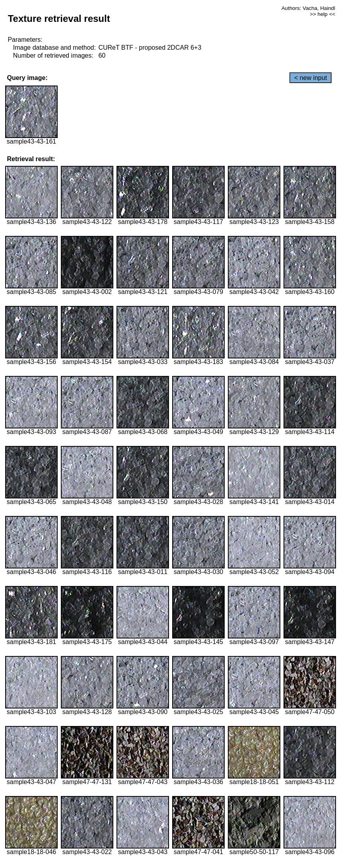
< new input (311, 78)
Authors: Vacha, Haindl (308, 8)
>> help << (322, 14)
